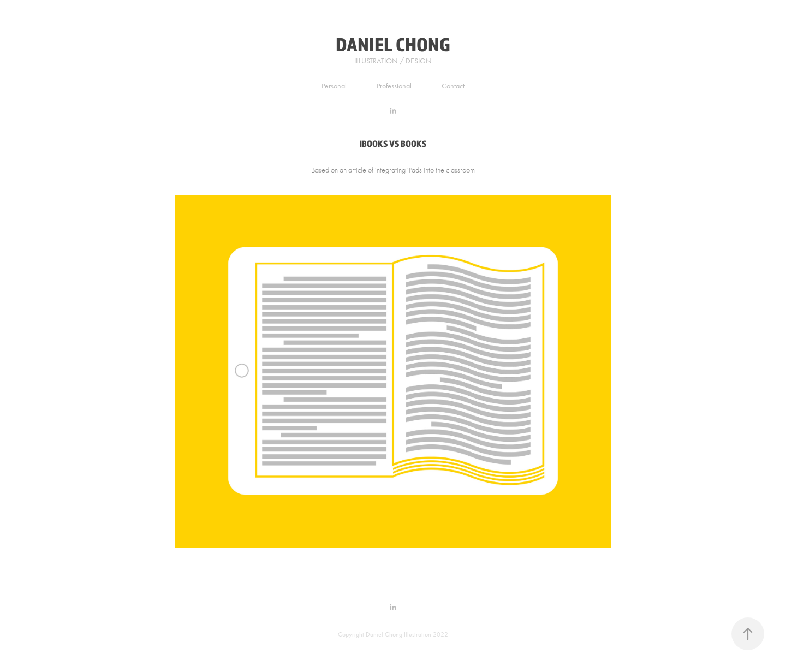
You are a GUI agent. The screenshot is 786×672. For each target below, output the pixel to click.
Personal (334, 86)
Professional (394, 86)
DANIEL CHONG (393, 44)
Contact (453, 86)
